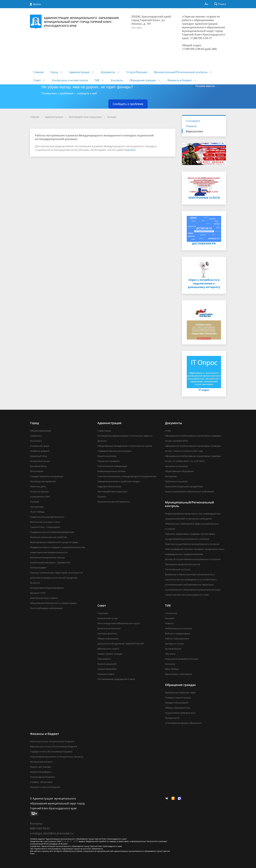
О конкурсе (193, 121)
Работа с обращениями (177, 639)
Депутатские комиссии (109, 628)
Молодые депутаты (107, 633)
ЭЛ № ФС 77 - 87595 (70, 841)
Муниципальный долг (41, 762)
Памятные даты (38, 486)
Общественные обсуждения (179, 471)
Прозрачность (172, 718)
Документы (108, 72)
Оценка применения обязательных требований (189, 491)
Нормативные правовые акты (180, 713)
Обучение (170, 654)
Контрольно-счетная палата (70, 80)
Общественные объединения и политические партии (125, 446)
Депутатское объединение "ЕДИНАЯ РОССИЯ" (121, 644)
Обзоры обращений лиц (178, 708)
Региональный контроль (178, 569)
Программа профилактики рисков (183, 564)
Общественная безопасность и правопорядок (53, 603)
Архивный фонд (38, 466)
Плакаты (191, 126)
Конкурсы (170, 664)
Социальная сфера (40, 446)
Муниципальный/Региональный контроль (181, 72)
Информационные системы (112, 471)
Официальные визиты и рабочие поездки (119, 481)
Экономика (36, 441)
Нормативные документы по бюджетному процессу (57, 757)
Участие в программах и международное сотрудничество (127, 476)
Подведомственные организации (114, 451)
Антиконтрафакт (38, 568)
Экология (35, 583)
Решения (170, 618)
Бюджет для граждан (41, 767)
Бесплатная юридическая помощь (48, 557)
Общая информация (40, 431)
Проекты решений (107, 664)
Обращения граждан (143, 80)
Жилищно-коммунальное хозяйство (49, 537)
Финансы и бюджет (180, 80)
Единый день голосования (178, 674)
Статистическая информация (112, 466)
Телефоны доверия (40, 451)
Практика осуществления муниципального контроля (192, 544)
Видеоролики (194, 131)
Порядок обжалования (177, 703)
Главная (38, 72)
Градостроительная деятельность (47, 517)
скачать (130, 150)
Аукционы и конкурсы (176, 466)
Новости (169, 623)
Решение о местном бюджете (45, 787)
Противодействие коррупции (85, 117)
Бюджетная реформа (41, 772)
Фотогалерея (37, 471)
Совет (37, 80)
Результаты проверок (109, 461)
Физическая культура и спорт (45, 522)
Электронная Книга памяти (44, 598)
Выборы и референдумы (178, 633)
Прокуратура (37, 507)
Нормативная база (107, 669)
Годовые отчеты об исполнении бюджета (51, 752)
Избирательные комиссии (178, 628)
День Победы (172, 669)
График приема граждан (110, 654)
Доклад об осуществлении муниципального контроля (193, 559)
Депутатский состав (107, 618)
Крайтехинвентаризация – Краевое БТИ (50, 562)
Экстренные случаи (40, 461)
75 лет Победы (37, 512)
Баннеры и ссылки (174, 644)
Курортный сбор (39, 456)
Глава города (104, 431)
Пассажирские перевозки (43, 481)
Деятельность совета (108, 649)
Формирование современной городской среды (54, 542)
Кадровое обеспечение (109, 486)
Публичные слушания (176, 481)
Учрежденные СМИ (40, 497)
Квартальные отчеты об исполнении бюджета (54, 746)
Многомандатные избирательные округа (119, 623)
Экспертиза (171, 476)
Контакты (117, 80)
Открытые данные (39, 491)
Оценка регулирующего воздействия (184, 486)
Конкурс (112, 117)
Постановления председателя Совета (116, 679)
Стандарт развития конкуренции (47, 476)
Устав (168, 431)
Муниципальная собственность (114, 502)
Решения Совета (106, 674)
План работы (104, 659)
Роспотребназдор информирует (46, 608)
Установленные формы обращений (183, 723)
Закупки (102, 497)
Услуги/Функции (137, 72)
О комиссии (171, 613)
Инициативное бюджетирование (47, 588)
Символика (36, 436)
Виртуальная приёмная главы (180, 693)
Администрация (79, 72)
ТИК (97, 80)
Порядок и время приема (178, 698)
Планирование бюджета (42, 777)
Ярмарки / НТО (38, 593)
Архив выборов (173, 649)
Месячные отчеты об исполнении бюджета (52, 741)
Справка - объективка (41, 782)
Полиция (35, 502)
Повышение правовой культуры (182, 659)
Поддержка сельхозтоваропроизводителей (52, 532)
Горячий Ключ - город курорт (45, 527)
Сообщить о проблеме (128, 104)
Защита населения (107, 456)
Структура (103, 613)
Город (54, 72)
